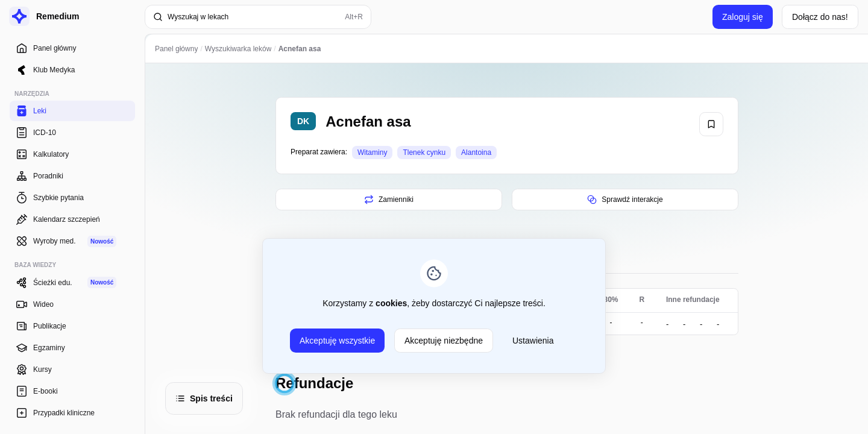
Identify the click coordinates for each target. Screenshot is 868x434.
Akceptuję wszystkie (337, 341)
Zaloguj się (743, 17)
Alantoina (476, 153)
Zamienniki (388, 200)
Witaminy (372, 153)
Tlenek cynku (424, 153)
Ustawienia (533, 341)
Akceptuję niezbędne (444, 341)
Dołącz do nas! (820, 17)
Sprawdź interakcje (625, 200)
